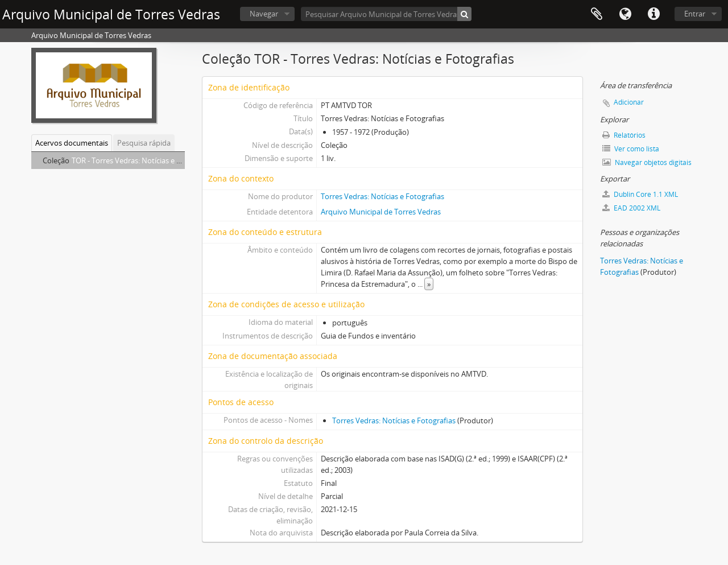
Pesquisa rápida (144, 143)
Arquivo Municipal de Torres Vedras (381, 212)
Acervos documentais (72, 143)
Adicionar (629, 102)
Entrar (695, 14)
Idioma (625, 14)
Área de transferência (597, 14)
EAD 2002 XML (631, 208)
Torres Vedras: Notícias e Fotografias (382, 196)
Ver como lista (631, 149)
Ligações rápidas (653, 14)
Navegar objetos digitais (647, 162)
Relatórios (624, 135)
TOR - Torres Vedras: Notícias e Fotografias (143, 160)
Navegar (264, 14)
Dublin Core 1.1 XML (640, 194)
